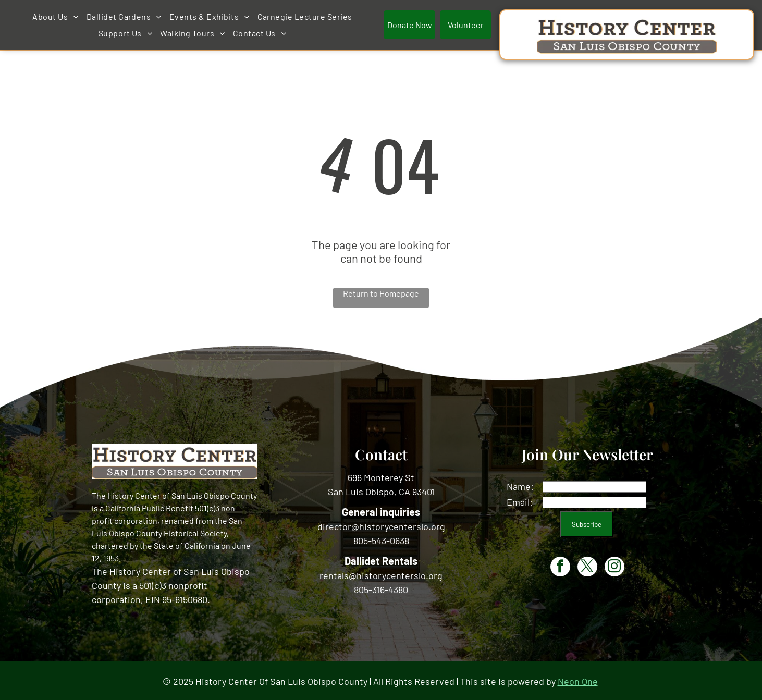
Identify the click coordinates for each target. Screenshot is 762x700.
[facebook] (560, 566)
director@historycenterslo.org (381, 524)
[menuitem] (211, 16)
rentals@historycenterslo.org (381, 573)
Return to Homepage (381, 291)
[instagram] (614, 566)
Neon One (578, 679)
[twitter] (587, 566)
